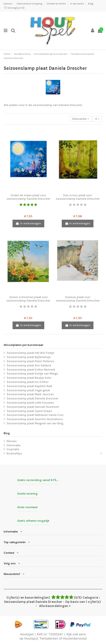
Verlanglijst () (14, 8)
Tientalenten (49, 638)
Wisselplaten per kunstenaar (23, 345)
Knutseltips (14, 453)
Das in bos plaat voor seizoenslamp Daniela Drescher (78, 197)
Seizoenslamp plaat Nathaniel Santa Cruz (35, 415)
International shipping (30, 4)
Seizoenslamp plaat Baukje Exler (29, 378)
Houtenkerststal (75, 638)
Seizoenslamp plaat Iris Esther (28, 382)
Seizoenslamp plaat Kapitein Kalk (30, 386)
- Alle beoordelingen (53, 602)
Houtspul (31, 638)
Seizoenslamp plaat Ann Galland (29, 365)
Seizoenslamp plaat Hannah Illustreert (33, 407)
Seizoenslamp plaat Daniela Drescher (32, 398)
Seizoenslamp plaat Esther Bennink (31, 370)
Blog (91, 4)
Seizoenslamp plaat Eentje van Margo (32, 374)
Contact (8, 4)
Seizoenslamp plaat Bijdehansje (29, 357)
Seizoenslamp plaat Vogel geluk (28, 390)
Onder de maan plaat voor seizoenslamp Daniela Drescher (28, 197)
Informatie (14, 445)
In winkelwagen (28, 223)
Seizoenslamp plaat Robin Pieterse (30, 361)
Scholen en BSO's (56, 4)
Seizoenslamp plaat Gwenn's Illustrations (35, 419)
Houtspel (27, 634)
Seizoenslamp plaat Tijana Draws (29, 411)
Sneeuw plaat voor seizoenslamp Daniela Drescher (78, 299)
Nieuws (12, 441)
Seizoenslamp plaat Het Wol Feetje (30, 353)
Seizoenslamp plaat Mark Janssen (30, 394)
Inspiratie (13, 449)
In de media (77, 4)
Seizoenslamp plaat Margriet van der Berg (35, 423)
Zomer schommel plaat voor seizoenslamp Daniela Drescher (28, 299)
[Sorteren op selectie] (81, 119)
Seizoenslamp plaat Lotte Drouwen (30, 403)
